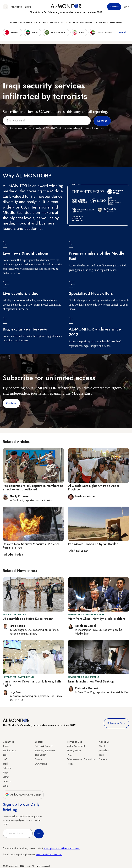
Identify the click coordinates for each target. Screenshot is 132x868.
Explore (101, 23)
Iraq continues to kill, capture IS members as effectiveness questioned (33, 488)
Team (102, 755)
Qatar (6, 777)
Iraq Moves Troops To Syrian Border (93, 544)
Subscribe (114, 7)
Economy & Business (80, 23)
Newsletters (17, 7)
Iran (5, 755)
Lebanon (7, 781)
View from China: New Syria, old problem (97, 619)
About (102, 746)
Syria (5, 786)
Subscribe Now (116, 723)
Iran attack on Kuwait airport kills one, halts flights (32, 683)
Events (28, 7)
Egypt (5, 772)
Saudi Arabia (9, 751)
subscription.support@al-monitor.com (62, 848)
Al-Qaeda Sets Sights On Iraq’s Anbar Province (94, 488)
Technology (57, 23)
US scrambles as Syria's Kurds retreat (28, 619)
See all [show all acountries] (122, 32)
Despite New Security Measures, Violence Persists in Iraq (31, 546)
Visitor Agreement (76, 746)
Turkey (6, 746)
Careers (103, 759)
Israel (5, 764)
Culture (41, 23)
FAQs (70, 755)
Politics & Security (21, 23)
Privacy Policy (74, 751)
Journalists (104, 751)
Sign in (126, 7)
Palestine (7, 768)
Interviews (116, 23)
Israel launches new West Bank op (91, 681)
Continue (11, 403)
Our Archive (41, 764)
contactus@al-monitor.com (49, 854)
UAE (5, 759)
